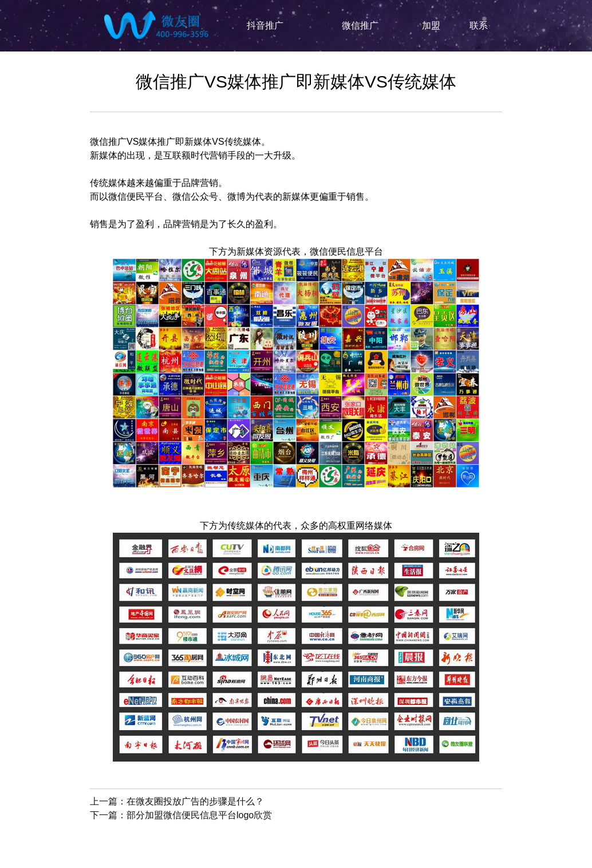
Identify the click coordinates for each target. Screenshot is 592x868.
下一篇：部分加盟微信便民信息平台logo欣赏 (181, 815)
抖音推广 (265, 25)
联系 (479, 25)
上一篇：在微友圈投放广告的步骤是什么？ (177, 801)
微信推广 (360, 25)
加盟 (431, 25)
